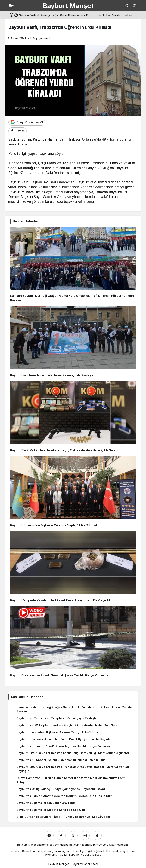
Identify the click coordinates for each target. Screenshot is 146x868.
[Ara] (127, 6)
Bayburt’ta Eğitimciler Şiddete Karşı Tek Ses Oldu (51, 810)
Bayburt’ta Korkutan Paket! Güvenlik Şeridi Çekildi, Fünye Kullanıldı (59, 675)
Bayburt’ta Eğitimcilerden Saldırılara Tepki (46, 803)
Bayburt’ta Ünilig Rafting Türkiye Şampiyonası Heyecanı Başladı (61, 789)
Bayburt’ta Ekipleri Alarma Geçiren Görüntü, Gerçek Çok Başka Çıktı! (65, 796)
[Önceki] (11, 15)
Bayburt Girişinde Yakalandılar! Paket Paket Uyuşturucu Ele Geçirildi (60, 600)
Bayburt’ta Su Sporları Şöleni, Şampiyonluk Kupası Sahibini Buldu (62, 760)
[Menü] (11, 6)
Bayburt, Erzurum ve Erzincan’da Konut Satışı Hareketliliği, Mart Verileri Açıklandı (73, 753)
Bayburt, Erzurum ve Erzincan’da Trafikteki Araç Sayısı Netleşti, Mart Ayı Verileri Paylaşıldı (73, 769)
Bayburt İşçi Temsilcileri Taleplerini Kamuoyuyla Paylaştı (51, 375)
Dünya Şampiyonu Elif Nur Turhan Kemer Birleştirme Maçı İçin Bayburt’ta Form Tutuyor (71, 780)
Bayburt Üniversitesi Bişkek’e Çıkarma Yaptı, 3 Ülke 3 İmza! (53, 525)
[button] (135, 6)
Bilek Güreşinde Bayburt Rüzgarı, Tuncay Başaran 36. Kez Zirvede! (63, 817)
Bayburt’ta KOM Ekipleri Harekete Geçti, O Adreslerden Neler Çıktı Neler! (64, 450)
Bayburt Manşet (68, 6)
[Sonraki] (16, 15)
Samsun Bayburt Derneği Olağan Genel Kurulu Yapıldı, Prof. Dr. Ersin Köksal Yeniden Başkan (75, 709)
